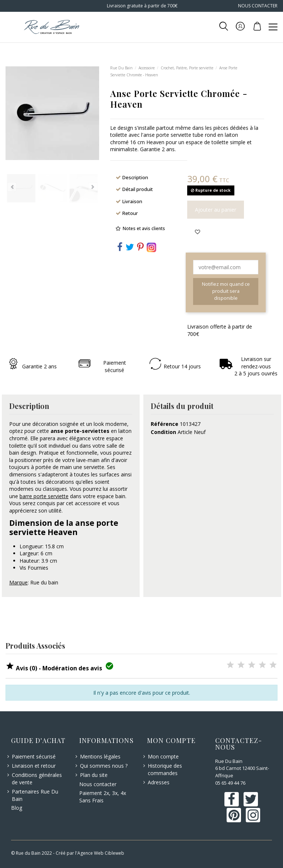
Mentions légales (100, 756)
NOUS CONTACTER (258, 6)
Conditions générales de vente (37, 779)
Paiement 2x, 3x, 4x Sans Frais (103, 797)
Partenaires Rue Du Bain (35, 795)
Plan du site (94, 775)
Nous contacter (98, 784)
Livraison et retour (34, 766)
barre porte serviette (44, 496)
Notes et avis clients (144, 228)
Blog (17, 808)
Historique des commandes (165, 769)
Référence (165, 424)
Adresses (159, 782)
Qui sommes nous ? (104, 766)
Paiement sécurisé (34, 756)
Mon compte (163, 756)
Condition (163, 432)
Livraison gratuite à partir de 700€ (142, 6)
